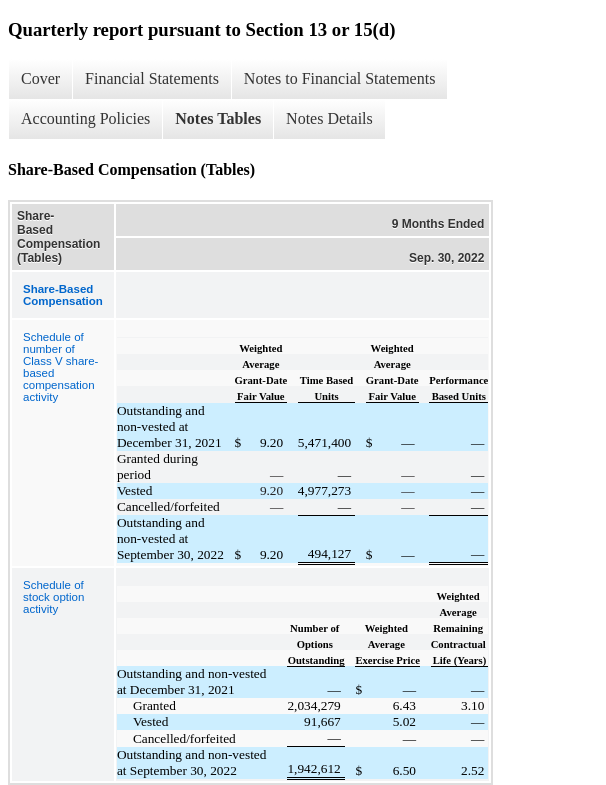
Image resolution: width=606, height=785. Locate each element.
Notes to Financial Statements (340, 78)
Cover (40, 78)
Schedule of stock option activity (53, 597)
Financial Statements (152, 78)
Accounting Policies (85, 118)
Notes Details (329, 118)
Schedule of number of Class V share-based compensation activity (60, 367)
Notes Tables (218, 118)
